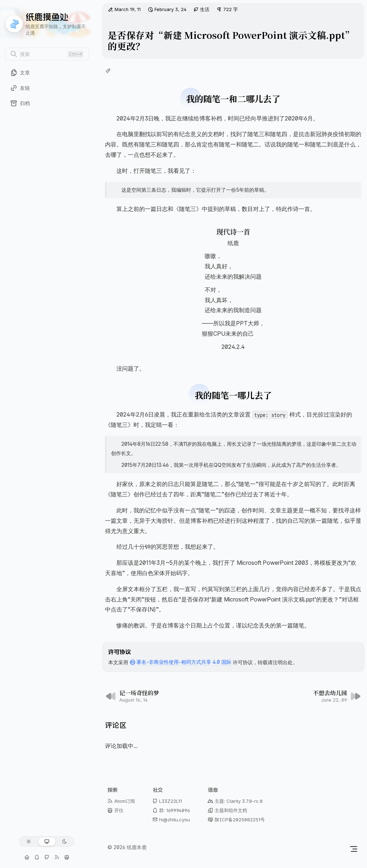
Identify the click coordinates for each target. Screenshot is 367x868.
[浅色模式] (29, 841)
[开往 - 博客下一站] (67, 857)
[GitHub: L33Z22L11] (47, 857)
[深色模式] (65, 841)
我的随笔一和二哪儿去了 (233, 99)
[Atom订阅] (57, 857)
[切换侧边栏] (354, 849)
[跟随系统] (47, 841)
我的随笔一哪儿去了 (233, 395)
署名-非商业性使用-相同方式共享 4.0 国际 (180, 662)
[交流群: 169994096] (37, 857)
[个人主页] (27, 857)
